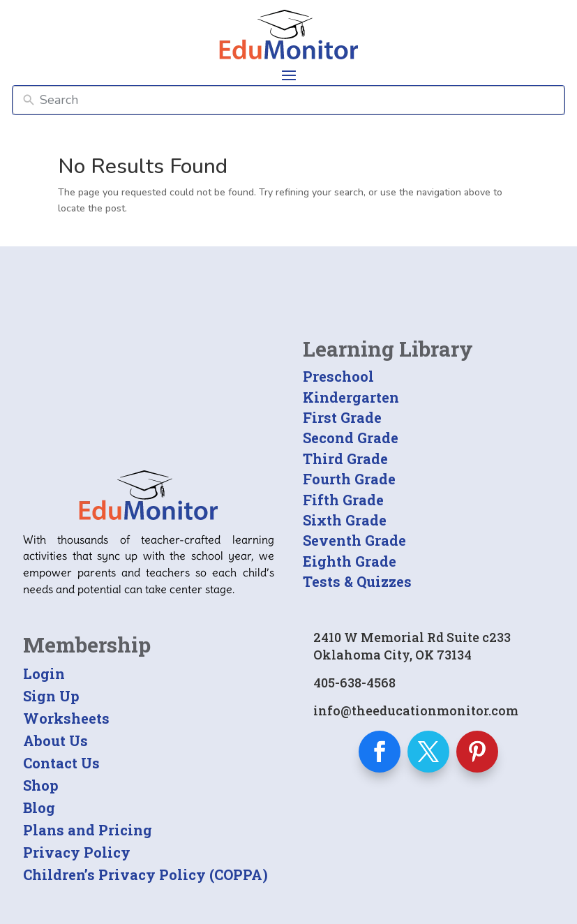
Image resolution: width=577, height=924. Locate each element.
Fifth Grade (343, 500)
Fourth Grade (349, 479)
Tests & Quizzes (357, 581)
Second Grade (351, 438)
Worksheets (66, 718)
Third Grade (345, 459)
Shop (41, 785)
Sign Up (51, 696)
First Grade (342, 417)
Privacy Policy (77, 852)
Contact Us (61, 763)
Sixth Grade (345, 520)
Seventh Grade (354, 540)
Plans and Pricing (88, 830)
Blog (39, 807)
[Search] (299, 100)
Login (44, 673)
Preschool (338, 376)
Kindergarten (351, 397)
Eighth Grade (350, 561)
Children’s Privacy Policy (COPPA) (145, 874)
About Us (55, 740)
